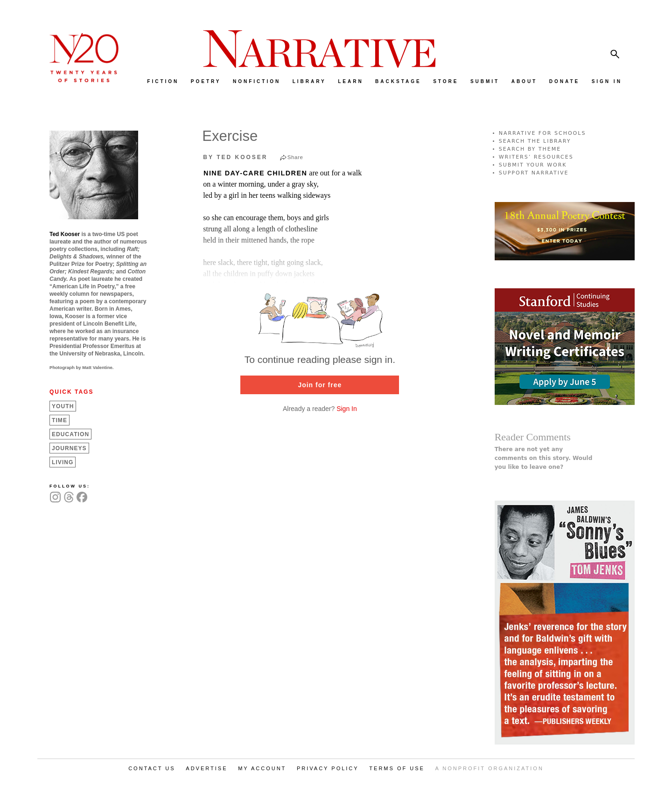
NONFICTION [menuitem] (257, 81)
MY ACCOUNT (262, 768)
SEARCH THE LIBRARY (535, 141)
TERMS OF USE (397, 768)
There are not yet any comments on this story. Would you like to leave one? (544, 458)
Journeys (69, 448)
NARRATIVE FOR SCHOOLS (542, 133)
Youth (63, 406)
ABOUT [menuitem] (525, 81)
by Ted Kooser (235, 157)
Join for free (320, 385)
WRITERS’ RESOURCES (536, 157)
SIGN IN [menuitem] (607, 81)
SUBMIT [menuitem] (485, 81)
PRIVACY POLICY (328, 768)
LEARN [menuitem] (350, 81)
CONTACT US (152, 768)
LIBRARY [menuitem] (309, 81)
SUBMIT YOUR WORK (533, 165)
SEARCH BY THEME (530, 149)
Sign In (347, 409)
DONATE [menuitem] (564, 81)
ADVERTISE (206, 768)
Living (63, 462)
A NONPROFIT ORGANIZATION (490, 768)
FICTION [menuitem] (163, 81)
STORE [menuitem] (446, 81)
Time (59, 420)
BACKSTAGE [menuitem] (398, 81)
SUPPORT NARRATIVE (534, 173)
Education (70, 434)
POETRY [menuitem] (206, 81)
